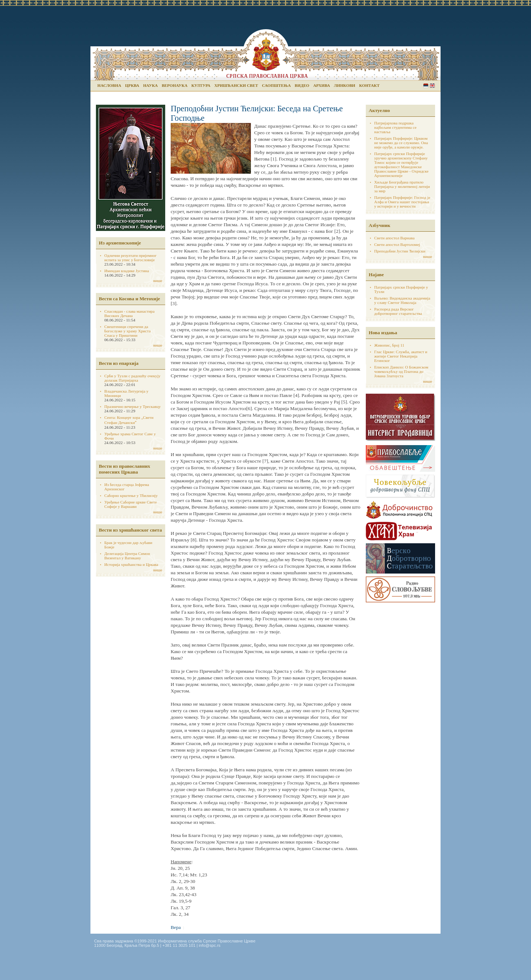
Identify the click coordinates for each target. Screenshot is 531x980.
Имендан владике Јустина (127, 271)
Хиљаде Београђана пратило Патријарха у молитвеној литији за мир (402, 186)
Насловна (109, 85)
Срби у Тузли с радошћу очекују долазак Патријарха (132, 378)
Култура (201, 85)
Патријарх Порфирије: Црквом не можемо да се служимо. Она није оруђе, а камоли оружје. (401, 143)
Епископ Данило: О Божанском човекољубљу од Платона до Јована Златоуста (401, 371)
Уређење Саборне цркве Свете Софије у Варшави (131, 504)
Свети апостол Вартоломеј (397, 244)
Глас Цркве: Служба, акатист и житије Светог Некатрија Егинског (401, 356)
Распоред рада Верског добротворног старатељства (398, 311)
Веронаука (175, 85)
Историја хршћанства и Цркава (131, 564)
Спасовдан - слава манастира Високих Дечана (129, 313)
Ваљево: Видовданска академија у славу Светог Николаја (402, 300)
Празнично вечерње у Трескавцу (133, 406)
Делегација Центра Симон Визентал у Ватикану (127, 556)
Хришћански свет (236, 85)
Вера (176, 927)
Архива (322, 85)
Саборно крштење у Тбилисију (131, 495)
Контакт (369, 85)
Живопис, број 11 (389, 345)
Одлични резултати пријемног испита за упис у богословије (130, 258)
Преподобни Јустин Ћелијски (400, 251)
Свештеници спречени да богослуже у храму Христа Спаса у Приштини (127, 331)
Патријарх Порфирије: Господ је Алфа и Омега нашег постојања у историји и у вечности (402, 202)
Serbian (426, 86)
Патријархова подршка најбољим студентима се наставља (395, 127)
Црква (132, 85)
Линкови (345, 85)
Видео (302, 85)
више (158, 281)
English (432, 86)
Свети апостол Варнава (394, 238)
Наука (150, 85)
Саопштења (276, 85)
